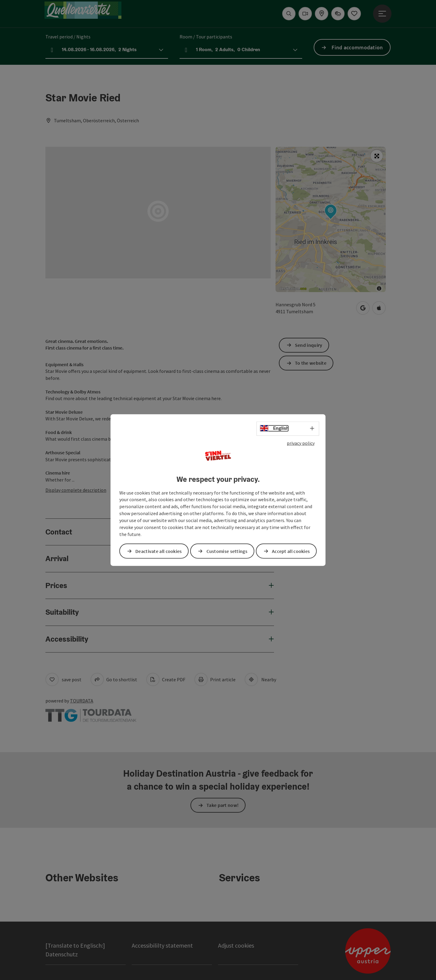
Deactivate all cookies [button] (159, 551)
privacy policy (301, 443)
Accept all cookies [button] (291, 551)
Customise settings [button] (227, 551)
